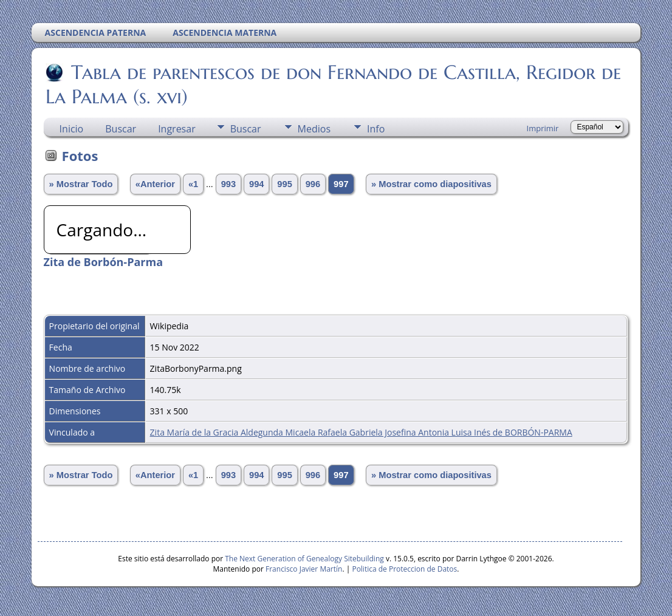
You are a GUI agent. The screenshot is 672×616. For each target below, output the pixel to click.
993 (228, 184)
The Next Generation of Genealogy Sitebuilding (304, 559)
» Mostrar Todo (81, 184)
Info (376, 129)
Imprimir (543, 128)
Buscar (121, 129)
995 (284, 184)
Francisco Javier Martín (304, 569)
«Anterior (155, 184)
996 (313, 184)
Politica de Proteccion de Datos (404, 569)
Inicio (72, 129)
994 (256, 184)
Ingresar (177, 129)
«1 (193, 184)
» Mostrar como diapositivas (431, 184)
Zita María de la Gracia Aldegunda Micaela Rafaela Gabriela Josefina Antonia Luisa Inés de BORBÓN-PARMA (361, 432)
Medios (314, 129)
